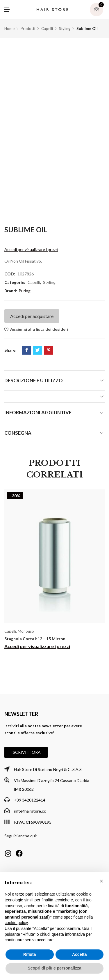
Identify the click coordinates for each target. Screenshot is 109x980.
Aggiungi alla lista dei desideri (39, 329)
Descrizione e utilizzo (34, 381)
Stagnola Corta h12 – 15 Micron (35, 639)
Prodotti (28, 29)
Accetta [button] (79, 954)
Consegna (18, 433)
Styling (65, 29)
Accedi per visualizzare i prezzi (31, 249)
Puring (25, 291)
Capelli (47, 29)
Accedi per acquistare (32, 316)
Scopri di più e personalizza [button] (54, 968)
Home (9, 29)
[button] (26, 752)
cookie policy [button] (16, 923)
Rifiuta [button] (30, 954)
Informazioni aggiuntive (38, 413)
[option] (54, 572)
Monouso (26, 631)
